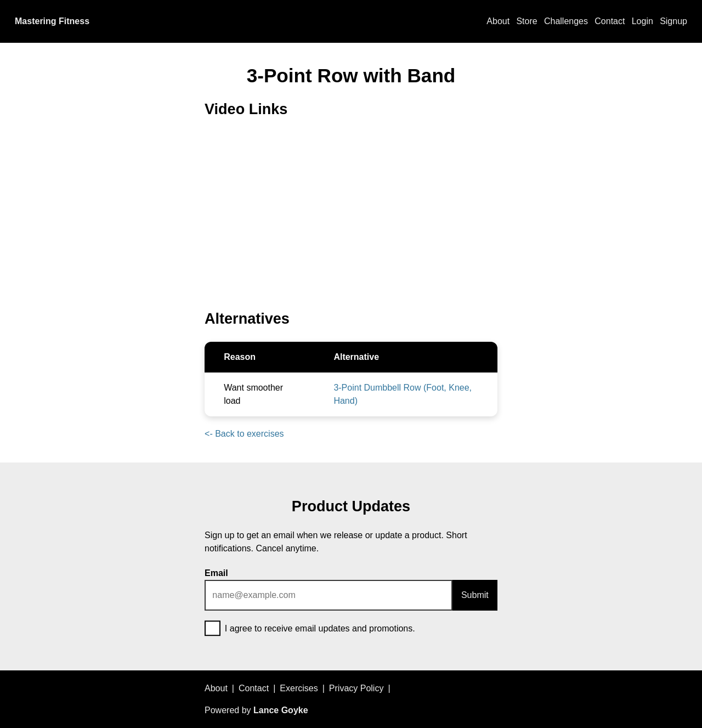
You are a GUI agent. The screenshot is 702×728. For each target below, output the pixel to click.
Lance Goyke (281, 710)
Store (526, 21)
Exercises (299, 688)
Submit (475, 595)
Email (216, 573)
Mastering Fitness (52, 21)
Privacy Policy (356, 688)
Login (642, 21)
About (498, 21)
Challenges (566, 21)
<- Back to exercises (244, 434)
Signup (673, 21)
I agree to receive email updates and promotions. (310, 629)
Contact (610, 21)
